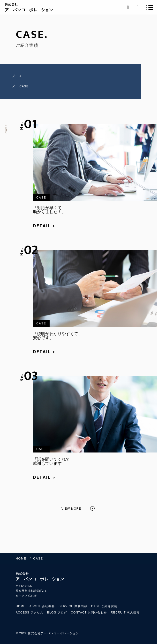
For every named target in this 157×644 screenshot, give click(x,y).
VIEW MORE (71, 509)
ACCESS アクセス (30, 613)
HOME (21, 606)
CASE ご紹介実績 (104, 606)
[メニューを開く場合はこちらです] (150, 7)
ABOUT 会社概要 (42, 606)
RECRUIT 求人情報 (125, 613)
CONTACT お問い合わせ (89, 613)
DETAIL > (44, 226)
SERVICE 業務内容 (73, 606)
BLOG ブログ (57, 613)
